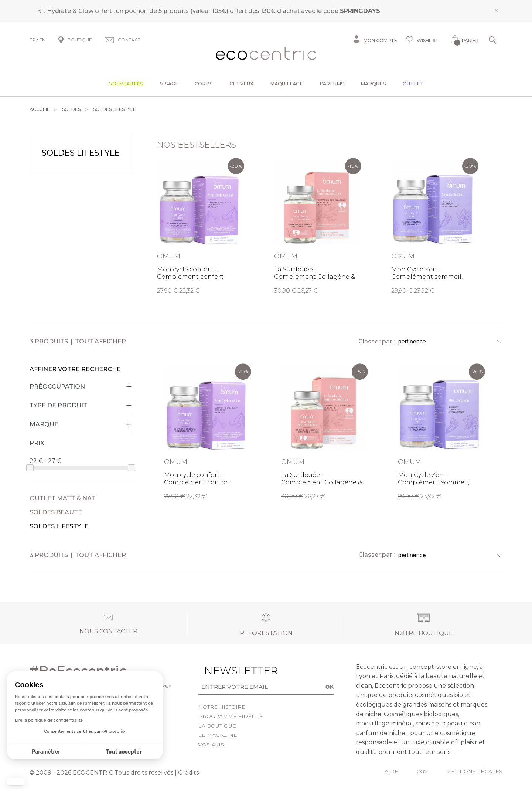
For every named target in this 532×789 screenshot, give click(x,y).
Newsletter (229, 671)
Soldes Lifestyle (59, 526)
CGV (422, 771)
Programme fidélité (231, 716)
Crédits (188, 773)
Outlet (413, 84)
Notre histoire (222, 707)
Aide (391, 771)
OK (330, 687)
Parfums (332, 84)
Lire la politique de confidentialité (49, 720)
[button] (16, 782)
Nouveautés (126, 84)
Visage (169, 84)
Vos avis (211, 745)
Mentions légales (474, 771)
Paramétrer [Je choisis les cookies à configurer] (46, 752)
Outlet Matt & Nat (62, 498)
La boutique (217, 726)
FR (33, 40)
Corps (204, 84)
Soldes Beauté (56, 512)
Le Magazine (218, 735)
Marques (373, 84)
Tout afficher (100, 341)
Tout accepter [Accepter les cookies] (124, 752)
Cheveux (241, 84)
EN (42, 40)
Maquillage (287, 84)
